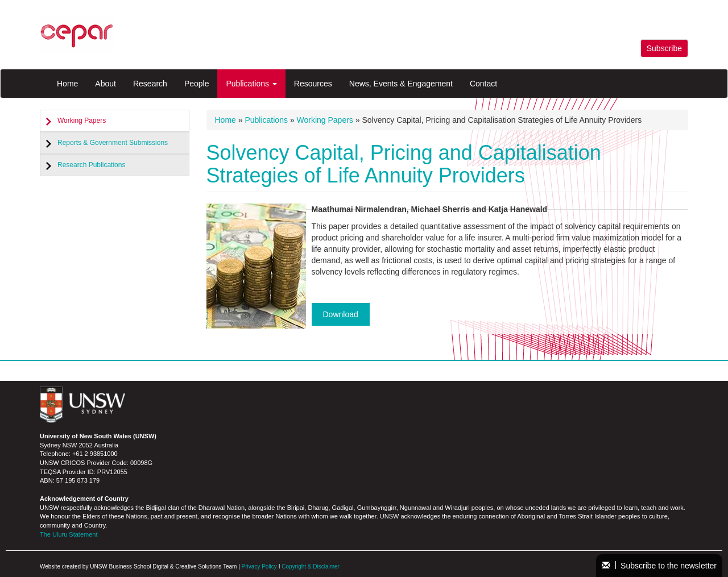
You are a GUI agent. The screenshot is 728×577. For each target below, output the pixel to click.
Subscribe (664, 48)
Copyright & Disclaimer (311, 566)
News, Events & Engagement (401, 84)
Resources (313, 84)
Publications (251, 84)
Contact (483, 84)
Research (150, 84)
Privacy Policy (259, 566)
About (106, 84)
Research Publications (91, 165)
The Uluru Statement (69, 534)
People (197, 84)
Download (341, 314)
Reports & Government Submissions (113, 143)
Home (67, 84)
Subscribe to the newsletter (659, 566)
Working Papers (82, 121)
